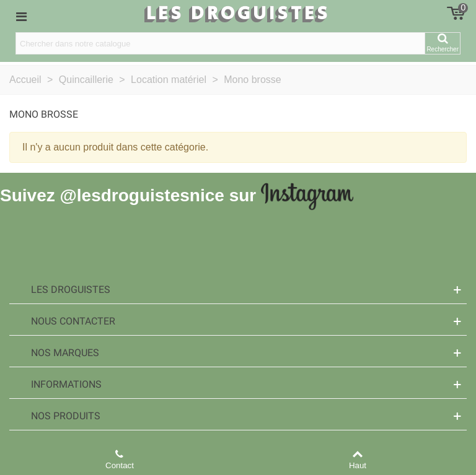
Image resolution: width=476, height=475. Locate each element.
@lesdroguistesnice (142, 195)
